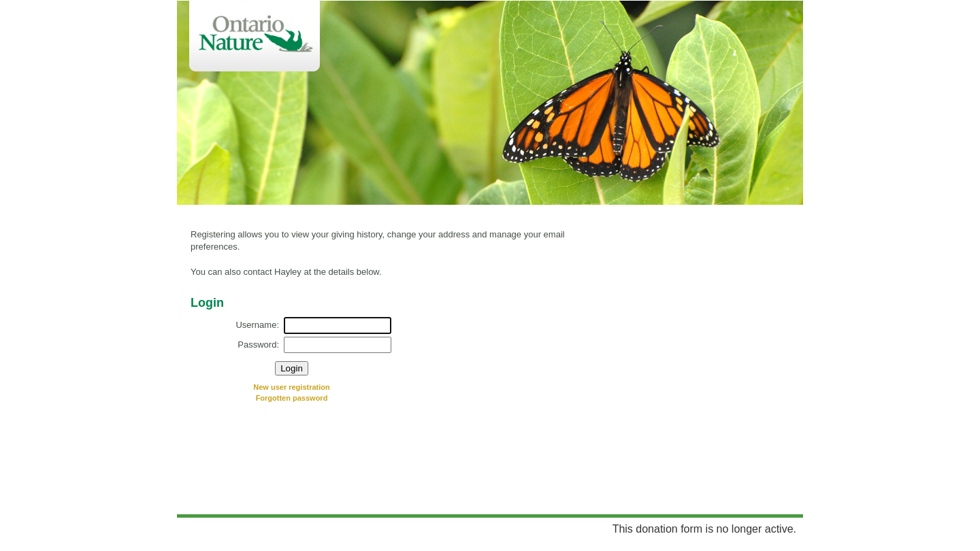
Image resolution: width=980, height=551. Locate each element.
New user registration (291, 387)
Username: (257, 325)
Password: (258, 345)
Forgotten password (292, 398)
